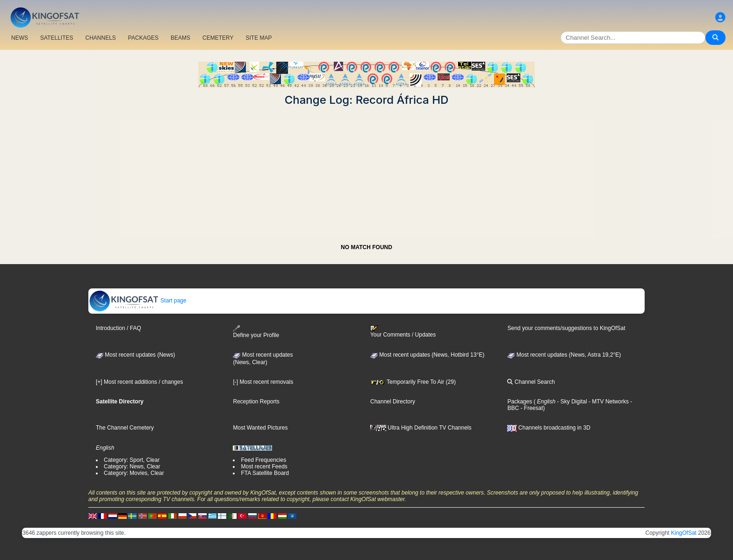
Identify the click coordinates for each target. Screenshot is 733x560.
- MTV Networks (608, 402)
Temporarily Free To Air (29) (413, 382)
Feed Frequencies (263, 460)
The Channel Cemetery (125, 428)
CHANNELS (100, 38)
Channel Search (531, 382)
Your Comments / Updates (403, 331)
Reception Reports (256, 402)
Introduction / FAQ (119, 328)
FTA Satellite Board (265, 473)
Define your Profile (256, 332)
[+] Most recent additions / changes (139, 382)
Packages (520, 402)
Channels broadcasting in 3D (549, 428)
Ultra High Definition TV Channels (421, 428)
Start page (138, 301)
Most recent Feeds (264, 467)
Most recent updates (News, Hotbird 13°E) (427, 355)
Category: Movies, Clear (134, 473)
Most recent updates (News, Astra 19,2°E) (564, 355)
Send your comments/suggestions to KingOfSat (566, 328)
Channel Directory (393, 402)
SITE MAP (259, 38)
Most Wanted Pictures (260, 428)
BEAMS (180, 38)
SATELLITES (57, 38)
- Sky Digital (571, 402)
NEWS (20, 38)
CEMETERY (218, 38)
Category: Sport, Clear (132, 460)
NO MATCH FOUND (366, 247)
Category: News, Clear (132, 467)
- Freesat (531, 408)
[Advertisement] (366, 172)
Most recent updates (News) (135, 355)
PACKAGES (143, 38)
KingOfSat (684, 533)
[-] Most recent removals (263, 382)
